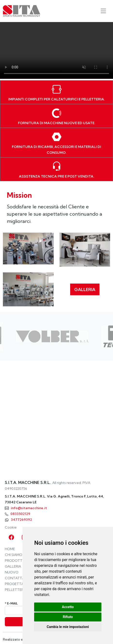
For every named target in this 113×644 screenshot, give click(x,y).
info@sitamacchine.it (29, 508)
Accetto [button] (68, 607)
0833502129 (20, 514)
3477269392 (21, 520)
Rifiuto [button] (68, 617)
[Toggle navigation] (103, 11)
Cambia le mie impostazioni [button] (68, 627)
